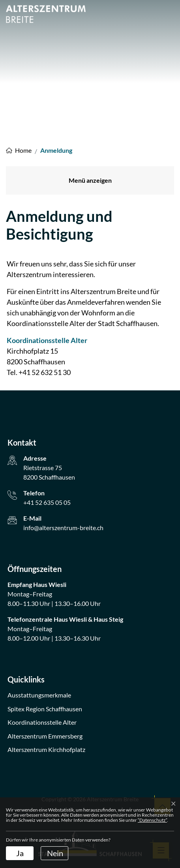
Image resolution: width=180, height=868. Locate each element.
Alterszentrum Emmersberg (45, 736)
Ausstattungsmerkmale (39, 695)
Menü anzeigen (90, 180)
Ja (20, 853)
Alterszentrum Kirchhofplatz (46, 749)
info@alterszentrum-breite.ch (63, 528)
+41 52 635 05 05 (47, 502)
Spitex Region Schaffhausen (45, 709)
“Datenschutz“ (152, 820)
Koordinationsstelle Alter (51, 340)
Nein (55, 853)
